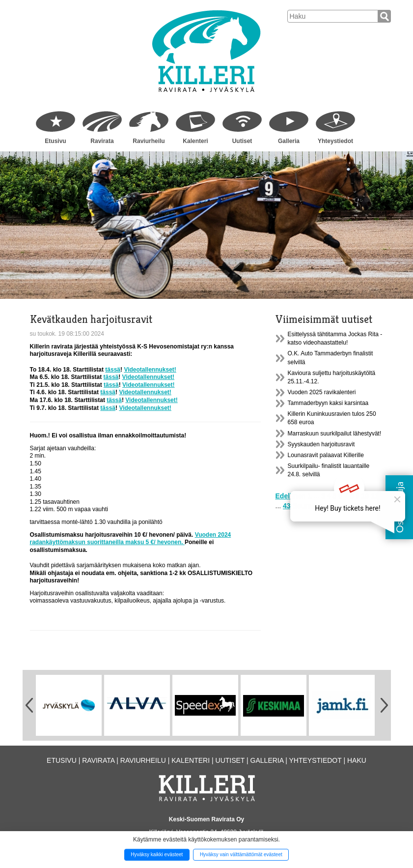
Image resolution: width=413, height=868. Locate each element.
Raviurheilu (149, 141)
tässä (113, 370)
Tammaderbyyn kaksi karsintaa (328, 403)
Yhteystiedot (335, 141)
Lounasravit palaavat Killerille (326, 455)
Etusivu (55, 141)
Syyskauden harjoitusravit (321, 444)
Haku (357, 760)
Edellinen (291, 496)
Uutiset (242, 141)
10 (365, 496)
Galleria (289, 141)
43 (287, 506)
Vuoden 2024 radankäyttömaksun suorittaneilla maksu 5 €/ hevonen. (131, 539)
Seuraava (308, 506)
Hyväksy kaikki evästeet (157, 854)
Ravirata (102, 141)
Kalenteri (195, 141)
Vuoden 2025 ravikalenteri (322, 392)
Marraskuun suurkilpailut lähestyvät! (335, 434)
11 (375, 496)
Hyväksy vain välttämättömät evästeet (241, 854)
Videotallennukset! (150, 370)
